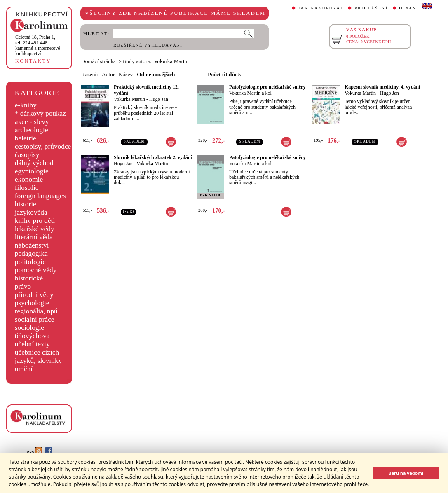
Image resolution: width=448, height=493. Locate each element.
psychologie (32, 303)
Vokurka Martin (129, 99)
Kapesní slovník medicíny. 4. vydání (382, 87)
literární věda (34, 237)
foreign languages (40, 196)
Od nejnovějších (156, 74)
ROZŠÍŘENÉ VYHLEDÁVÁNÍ (148, 45)
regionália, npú (36, 311)
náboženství (32, 245)
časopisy (27, 155)
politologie (30, 262)
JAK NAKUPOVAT (321, 8)
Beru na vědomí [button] (406, 473)
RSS (34, 452)
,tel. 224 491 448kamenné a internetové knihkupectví (38, 45)
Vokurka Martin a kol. (251, 93)
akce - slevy (32, 122)
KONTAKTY (33, 61)
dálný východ (34, 163)
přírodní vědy (34, 295)
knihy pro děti (35, 221)
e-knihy (26, 105)
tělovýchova (32, 336)
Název (126, 74)
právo (23, 286)
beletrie (26, 138)
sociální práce (35, 319)
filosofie (27, 188)
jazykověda (31, 212)
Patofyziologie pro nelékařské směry (267, 87)
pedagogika (31, 254)
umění (24, 369)
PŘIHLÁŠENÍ (371, 8)
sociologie (29, 328)
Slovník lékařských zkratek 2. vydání (153, 157)
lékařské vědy (35, 229)
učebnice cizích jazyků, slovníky (39, 356)
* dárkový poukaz (40, 113)
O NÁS (408, 8)
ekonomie (29, 179)
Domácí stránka (99, 61)
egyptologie (32, 171)
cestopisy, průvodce (43, 146)
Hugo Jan (159, 99)
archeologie (32, 130)
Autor (108, 74)
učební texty (32, 344)
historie (26, 204)
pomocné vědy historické (36, 274)
